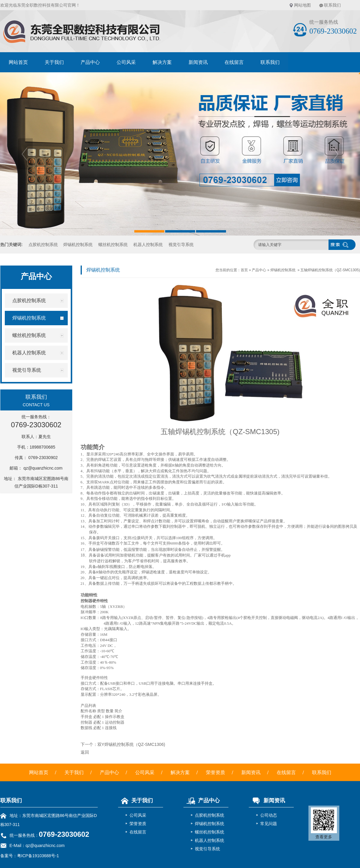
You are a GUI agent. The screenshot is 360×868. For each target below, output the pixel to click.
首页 (244, 270)
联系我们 (332, 5)
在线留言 (234, 62)
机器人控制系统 (148, 245)
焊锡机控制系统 (78, 245)
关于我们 (54, 62)
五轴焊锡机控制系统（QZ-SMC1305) (330, 270)
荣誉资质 (216, 772)
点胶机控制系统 (43, 245)
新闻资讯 (198, 62)
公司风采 (126, 62)
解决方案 (162, 62)
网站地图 (302, 5)
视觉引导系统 (181, 245)
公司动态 (269, 815)
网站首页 (18, 62)
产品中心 (90, 62)
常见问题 (269, 824)
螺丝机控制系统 (113, 245)
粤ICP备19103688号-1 (38, 856)
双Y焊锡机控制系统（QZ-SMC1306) (131, 744)
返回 (85, 752)
